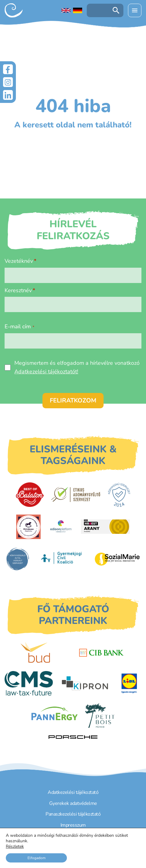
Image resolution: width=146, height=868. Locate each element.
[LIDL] (129, 683)
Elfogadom (36, 858)
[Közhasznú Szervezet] (119, 495)
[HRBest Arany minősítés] (105, 527)
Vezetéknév (19, 261)
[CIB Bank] (101, 653)
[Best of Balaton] (30, 495)
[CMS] (29, 683)
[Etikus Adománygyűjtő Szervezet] (76, 494)
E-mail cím (19, 326)
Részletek (15, 847)
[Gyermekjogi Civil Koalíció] (62, 559)
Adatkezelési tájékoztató (73, 792)
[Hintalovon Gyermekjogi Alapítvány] (28, 527)
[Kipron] (85, 683)
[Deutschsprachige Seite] (78, 10)
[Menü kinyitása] (135, 10)
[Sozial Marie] (117, 559)
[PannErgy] (55, 715)
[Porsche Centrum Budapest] (73, 737)
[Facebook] (8, 69)
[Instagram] (8, 82)
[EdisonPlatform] (61, 527)
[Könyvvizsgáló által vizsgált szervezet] (18, 559)
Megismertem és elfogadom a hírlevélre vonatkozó (77, 367)
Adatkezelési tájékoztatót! (46, 372)
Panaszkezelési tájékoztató (73, 814)
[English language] (66, 10)
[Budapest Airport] (45, 653)
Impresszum (73, 825)
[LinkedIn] (8, 95)
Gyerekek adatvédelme (73, 803)
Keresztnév (18, 290)
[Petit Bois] (100, 715)
